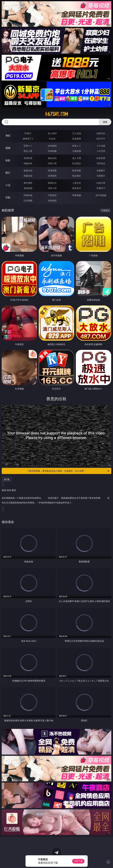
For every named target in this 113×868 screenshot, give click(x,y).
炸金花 (52, 139)
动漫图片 (101, 170)
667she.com (56, 114)
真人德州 (52, 133)
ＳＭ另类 (101, 151)
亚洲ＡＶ (28, 146)
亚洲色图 (52, 170)
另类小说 (52, 188)
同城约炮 (28, 195)
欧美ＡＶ (77, 146)
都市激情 (28, 183)
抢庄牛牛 (101, 139)
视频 (8, 148)
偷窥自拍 (28, 170)
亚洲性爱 (28, 158)
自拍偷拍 (52, 146)
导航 (8, 197)
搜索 (105, 122)
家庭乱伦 (52, 183)
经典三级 (52, 163)
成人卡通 (77, 158)
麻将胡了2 (28, 139)
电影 (8, 160)
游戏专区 (101, 133)
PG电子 (28, 133)
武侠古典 (101, 183)
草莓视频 (77, 195)
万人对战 (77, 133)
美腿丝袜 (28, 176)
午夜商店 (52, 195)
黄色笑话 (77, 188)
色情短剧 (52, 200)
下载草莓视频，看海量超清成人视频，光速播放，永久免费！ (68, 471)
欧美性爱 (101, 158)
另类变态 (101, 163)
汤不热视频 (101, 195)
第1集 (7, 479)
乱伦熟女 (77, 163)
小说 (8, 185)
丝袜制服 (52, 151)
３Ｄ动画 (101, 146)
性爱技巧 (101, 188)
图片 (8, 173)
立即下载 (78, 861)
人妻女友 (77, 183)
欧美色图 (77, 170)
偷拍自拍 (52, 158)
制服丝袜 (28, 163)
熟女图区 (77, 176)
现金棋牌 (77, 139)
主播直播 (77, 151)
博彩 (8, 136)
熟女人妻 (28, 151)
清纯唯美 (52, 176)
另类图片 (101, 176)
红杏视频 (28, 200)
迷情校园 (28, 188)
